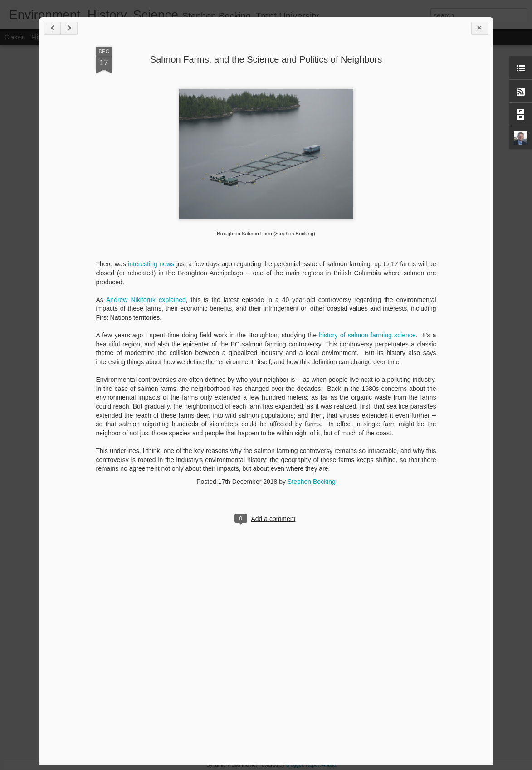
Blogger (295, 765)
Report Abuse (321, 765)
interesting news (151, 264)
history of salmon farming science (367, 335)
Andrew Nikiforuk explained (146, 300)
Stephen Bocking (312, 482)
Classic (15, 37)
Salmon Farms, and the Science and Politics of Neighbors (266, 59)
